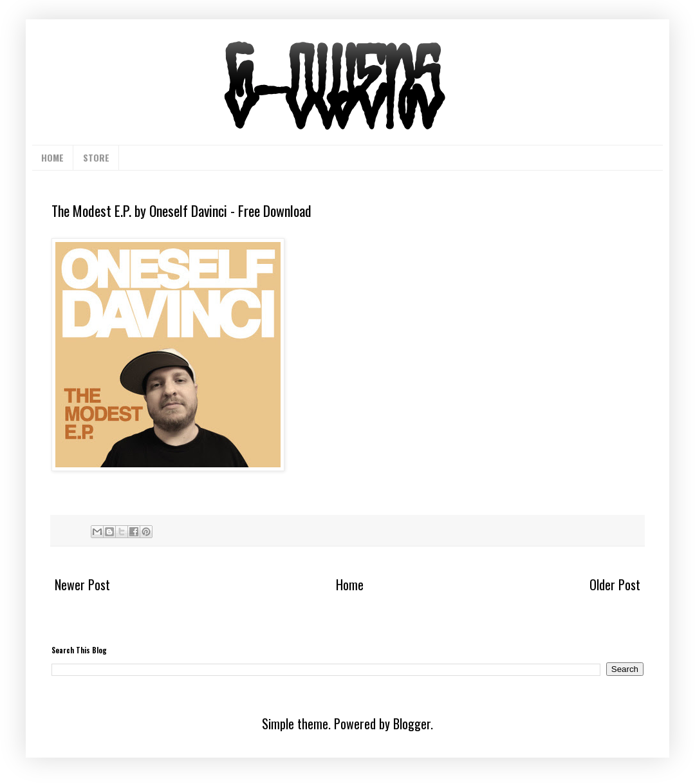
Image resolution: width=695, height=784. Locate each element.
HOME (52, 157)
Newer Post (82, 584)
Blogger (412, 723)
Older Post (615, 584)
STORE (96, 157)
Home (350, 584)
